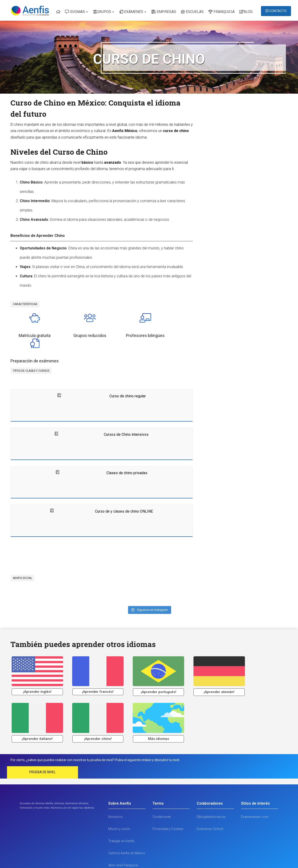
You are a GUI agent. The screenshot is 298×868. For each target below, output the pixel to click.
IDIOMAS (75, 12)
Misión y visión (119, 794)
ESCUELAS (192, 12)
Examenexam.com (255, 782)
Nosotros (115, 782)
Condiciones (162, 782)
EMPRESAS (164, 12)
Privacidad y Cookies (168, 794)
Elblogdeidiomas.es (211, 782)
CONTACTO (276, 11)
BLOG (246, 12)
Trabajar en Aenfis (121, 806)
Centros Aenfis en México (127, 818)
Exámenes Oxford (210, 794)
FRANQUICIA (222, 12)
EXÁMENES (131, 12)
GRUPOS (102, 12)
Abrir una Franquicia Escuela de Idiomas (123, 835)
